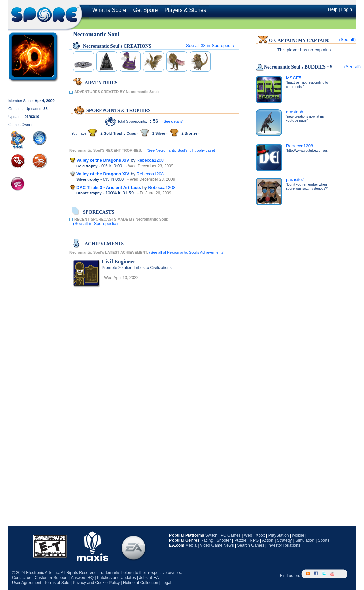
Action (268, 540)
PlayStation (279, 535)
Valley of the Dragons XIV (103, 160)
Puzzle (240, 540)
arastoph (295, 112)
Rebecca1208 (150, 160)
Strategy (285, 540)
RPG (254, 540)
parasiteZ (295, 180)
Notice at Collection (140, 583)
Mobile (298, 535)
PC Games (231, 535)
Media (191, 545)
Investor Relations (284, 545)
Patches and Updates (116, 578)
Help (333, 9)
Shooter (224, 540)
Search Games (251, 545)
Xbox (260, 535)
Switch (211, 535)
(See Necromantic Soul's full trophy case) (181, 150)
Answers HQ (82, 578)
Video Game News (217, 545)
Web (248, 535)
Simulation (305, 540)
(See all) (347, 40)
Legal (166, 583)
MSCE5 (294, 78)
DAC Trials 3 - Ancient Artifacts (109, 187)
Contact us (22, 578)
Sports (323, 540)
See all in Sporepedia (210, 46)
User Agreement (27, 583)
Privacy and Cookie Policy (96, 583)
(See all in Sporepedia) (95, 223)
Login (347, 9)
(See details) (173, 121)
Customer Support (51, 578)
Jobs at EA (149, 578)
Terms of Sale (57, 583)
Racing (207, 540)
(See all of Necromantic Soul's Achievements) (187, 252)
